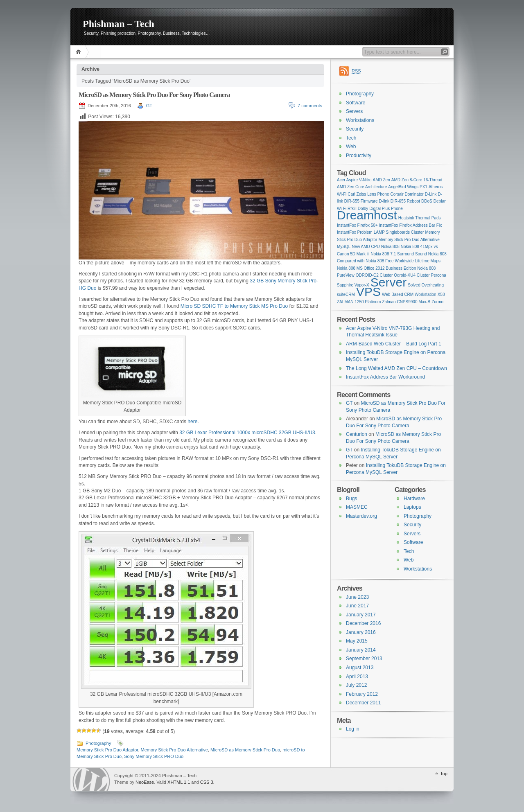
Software (356, 103)
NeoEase (145, 782)
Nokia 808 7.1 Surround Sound (399, 254)
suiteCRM (346, 294)
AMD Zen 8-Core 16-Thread (417, 180)
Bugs (351, 498)
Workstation (426, 294)
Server (388, 282)
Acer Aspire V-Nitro (354, 180)
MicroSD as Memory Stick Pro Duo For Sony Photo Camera (154, 95)
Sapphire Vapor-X (353, 285)
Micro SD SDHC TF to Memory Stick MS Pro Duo (234, 306)
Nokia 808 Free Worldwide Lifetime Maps (403, 261)
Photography (98, 743)
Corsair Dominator (407, 194)
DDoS (427, 201)
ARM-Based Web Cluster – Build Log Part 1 (394, 344)
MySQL (344, 247)
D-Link (431, 194)
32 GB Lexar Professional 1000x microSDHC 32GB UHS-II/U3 (247, 433)
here (192, 422)
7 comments (310, 106)
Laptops (412, 507)
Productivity (359, 156)
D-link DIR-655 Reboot (399, 201)
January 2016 (361, 632)
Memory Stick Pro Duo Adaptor (107, 750)
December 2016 (363, 623)
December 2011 (363, 703)
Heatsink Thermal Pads (420, 218)
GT (149, 106)
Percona (439, 275)
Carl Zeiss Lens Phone (368, 194)
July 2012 (356, 685)
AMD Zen (382, 180)
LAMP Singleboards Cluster (399, 232)
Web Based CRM (398, 294)
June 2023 (357, 597)
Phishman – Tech (119, 24)
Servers (354, 111)
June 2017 (357, 606)
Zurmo (437, 302)
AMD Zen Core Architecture (362, 187)
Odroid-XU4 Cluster (412, 275)
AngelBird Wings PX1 (408, 187)
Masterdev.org (361, 516)
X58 (441, 294)
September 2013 (364, 659)
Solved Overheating (426, 285)
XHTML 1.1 (179, 782)
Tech (351, 138)
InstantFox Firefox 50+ (357, 225)
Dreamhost (367, 215)
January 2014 (361, 650)
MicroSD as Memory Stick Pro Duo (245, 750)
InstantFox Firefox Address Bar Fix (410, 225)
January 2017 (361, 615)
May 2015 (357, 641)
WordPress (91, 779)
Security (355, 129)
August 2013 (360, 668)
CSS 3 (207, 782)
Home (80, 52)
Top (444, 774)
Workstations (360, 120)
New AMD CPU (366, 247)
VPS (368, 292)
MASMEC (357, 507)
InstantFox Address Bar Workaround (385, 377)
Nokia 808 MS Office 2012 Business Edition (376, 268)
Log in (353, 729)
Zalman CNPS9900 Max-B (406, 302)
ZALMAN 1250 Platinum (359, 302)
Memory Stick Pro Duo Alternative (174, 750)
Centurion (357, 434)
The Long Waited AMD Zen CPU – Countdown (396, 368)
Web (351, 147)
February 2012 (362, 694)
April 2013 (357, 677)
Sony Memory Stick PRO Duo (154, 756)
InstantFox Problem (355, 232)
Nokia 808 (390, 247)
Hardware (414, 498)
